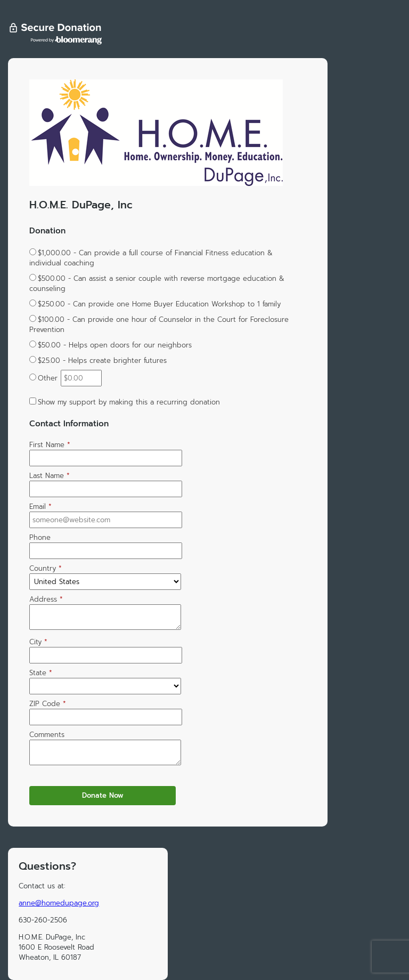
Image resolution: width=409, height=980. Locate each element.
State (41, 673)
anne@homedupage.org (59, 903)
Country (46, 568)
